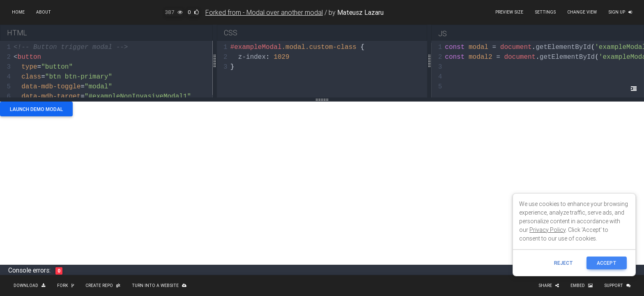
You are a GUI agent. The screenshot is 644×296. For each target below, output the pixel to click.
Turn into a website (159, 286)
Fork (66, 286)
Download (30, 286)
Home (18, 12)
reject (563, 263)
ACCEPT (607, 263)
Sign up (620, 12)
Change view (582, 12)
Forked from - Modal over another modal (264, 12)
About (44, 12)
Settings (545, 12)
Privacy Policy (547, 230)
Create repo (103, 286)
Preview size (509, 12)
